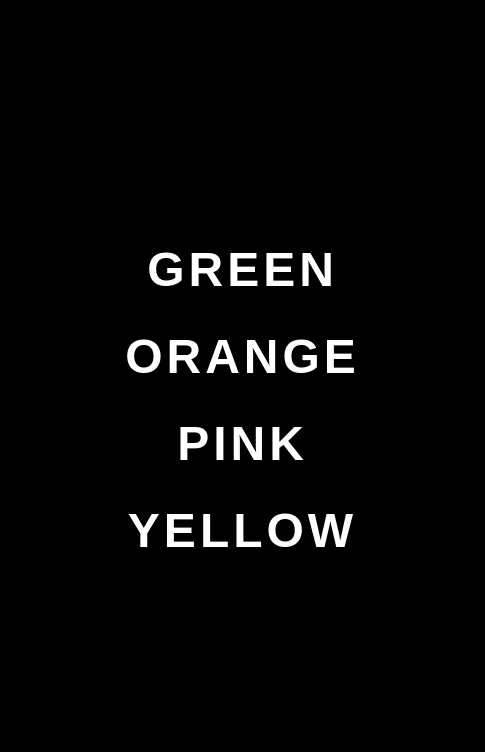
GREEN (242, 269)
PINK (242, 443)
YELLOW (242, 530)
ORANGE (242, 356)
